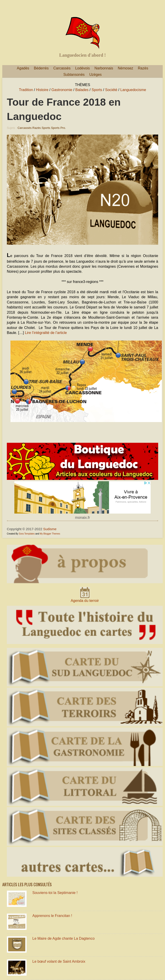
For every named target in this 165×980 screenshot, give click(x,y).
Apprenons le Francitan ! (52, 916)
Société (111, 90)
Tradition (26, 90)
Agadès (23, 68)
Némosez (126, 68)
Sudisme (50, 529)
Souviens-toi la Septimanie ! (55, 893)
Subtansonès (74, 75)
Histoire (42, 90)
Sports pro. (58, 128)
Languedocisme (133, 90)
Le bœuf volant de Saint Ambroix (59, 961)
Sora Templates (27, 534)
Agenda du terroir (85, 601)
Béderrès (41, 68)
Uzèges (95, 75)
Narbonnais (104, 68)
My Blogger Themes (50, 534)
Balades (82, 90)
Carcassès (62, 68)
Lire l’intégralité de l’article (46, 333)
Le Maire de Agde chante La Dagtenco (63, 938)
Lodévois (82, 68)
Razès (143, 68)
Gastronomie (62, 90)
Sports (97, 90)
